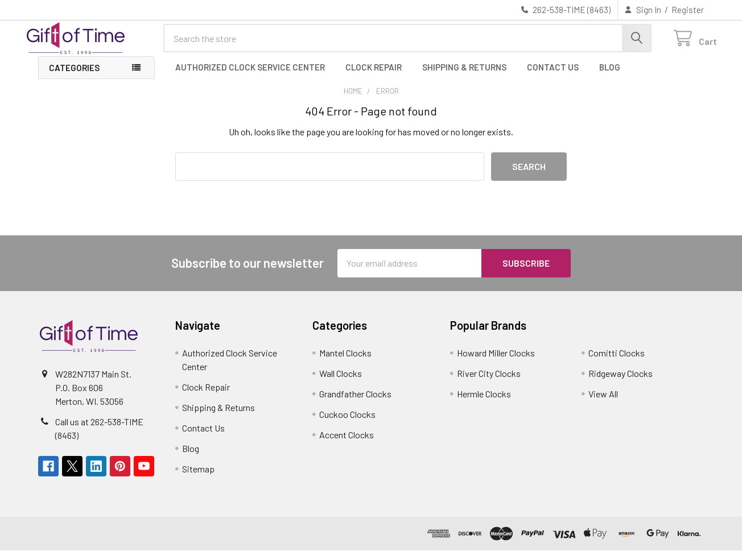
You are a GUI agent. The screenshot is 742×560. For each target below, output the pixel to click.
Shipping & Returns (464, 77)
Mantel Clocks (345, 362)
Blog (610, 77)
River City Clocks (489, 383)
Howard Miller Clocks (496, 362)
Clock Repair (374, 77)
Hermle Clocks (484, 403)
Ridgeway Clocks (621, 383)
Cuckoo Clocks (347, 424)
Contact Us (553, 77)
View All (603, 403)
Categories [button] (74, 77)
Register (688, 10)
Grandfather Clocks (355, 403)
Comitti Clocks (617, 362)
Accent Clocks (347, 444)
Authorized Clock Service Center (250, 77)
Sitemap (198, 478)
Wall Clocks (341, 383)
